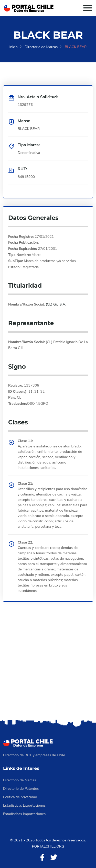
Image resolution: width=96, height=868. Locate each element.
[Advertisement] (48, 668)
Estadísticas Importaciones (24, 814)
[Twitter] (54, 858)
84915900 (26, 177)
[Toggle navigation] (88, 8)
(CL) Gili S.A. (55, 304)
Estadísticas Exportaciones (24, 805)
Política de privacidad (20, 797)
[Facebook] (42, 858)
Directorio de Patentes (21, 789)
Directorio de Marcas (41, 47)
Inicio (14, 47)
